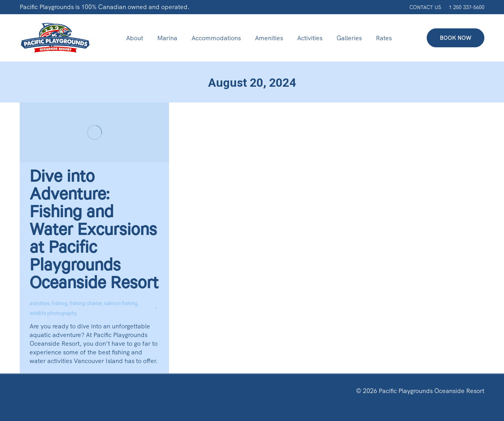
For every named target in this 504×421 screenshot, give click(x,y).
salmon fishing (121, 303)
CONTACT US (425, 7)
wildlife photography (53, 313)
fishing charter (86, 303)
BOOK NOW (456, 38)
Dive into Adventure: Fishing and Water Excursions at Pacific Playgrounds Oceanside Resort (94, 232)
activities (40, 303)
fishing (60, 303)
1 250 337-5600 (467, 7)
